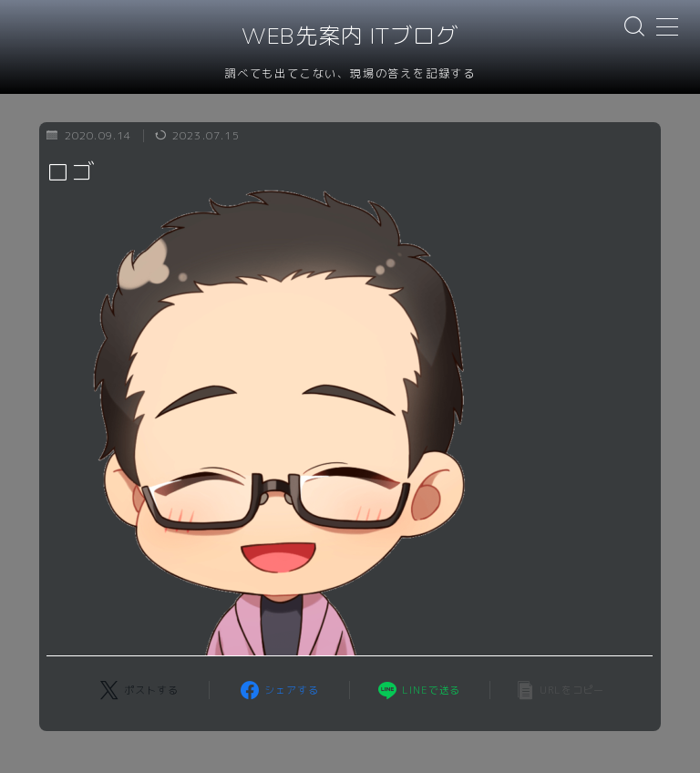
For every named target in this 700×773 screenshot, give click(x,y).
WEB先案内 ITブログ (350, 36)
